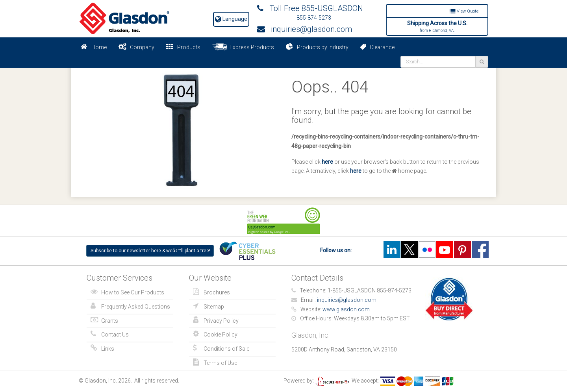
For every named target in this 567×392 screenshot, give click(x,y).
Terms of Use (220, 363)
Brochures (217, 292)
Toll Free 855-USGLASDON (310, 8)
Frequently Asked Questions (136, 307)
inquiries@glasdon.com (305, 29)
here (327, 162)
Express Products (243, 47)
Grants (110, 321)
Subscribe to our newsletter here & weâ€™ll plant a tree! (150, 251)
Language (231, 19)
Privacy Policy (221, 321)
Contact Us (115, 335)
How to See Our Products (133, 292)
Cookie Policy (220, 335)
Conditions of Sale (226, 349)
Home (99, 47)
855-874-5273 (314, 18)
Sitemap (214, 307)
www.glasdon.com (346, 309)
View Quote (464, 11)
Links (108, 349)
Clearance (377, 47)
